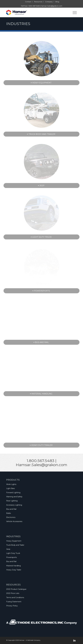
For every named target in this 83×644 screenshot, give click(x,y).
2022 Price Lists (13, 593)
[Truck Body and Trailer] (41, 134)
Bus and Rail (11, 509)
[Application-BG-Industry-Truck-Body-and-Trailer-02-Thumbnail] (42, 110)
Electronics (11, 517)
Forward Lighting (13, 493)
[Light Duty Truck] (41, 237)
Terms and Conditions (15, 598)
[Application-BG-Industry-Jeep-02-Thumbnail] (42, 162)
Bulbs (9, 513)
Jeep (8, 549)
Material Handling (13, 566)
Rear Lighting (12, 501)
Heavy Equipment (14, 541)
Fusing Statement (14, 602)
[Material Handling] (41, 394)
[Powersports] (41, 291)
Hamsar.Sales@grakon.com (52, 6)
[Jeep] (41, 186)
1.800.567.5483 (40, 461)
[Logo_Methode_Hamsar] (34, 12)
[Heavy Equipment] (41, 83)
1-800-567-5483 (34, 6)
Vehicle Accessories (14, 521)
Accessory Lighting (14, 505)
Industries (18, 24)
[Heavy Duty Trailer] (41, 445)
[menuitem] (28, 2)
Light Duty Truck (13, 553)
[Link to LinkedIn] (74, 640)
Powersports (11, 557)
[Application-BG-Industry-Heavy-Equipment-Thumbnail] (42, 59)
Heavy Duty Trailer (14, 570)
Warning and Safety (14, 497)
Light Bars (10, 488)
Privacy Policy (12, 606)
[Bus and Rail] (41, 342)
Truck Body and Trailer (15, 545)
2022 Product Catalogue (16, 589)
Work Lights (11, 484)
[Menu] (74, 12)
